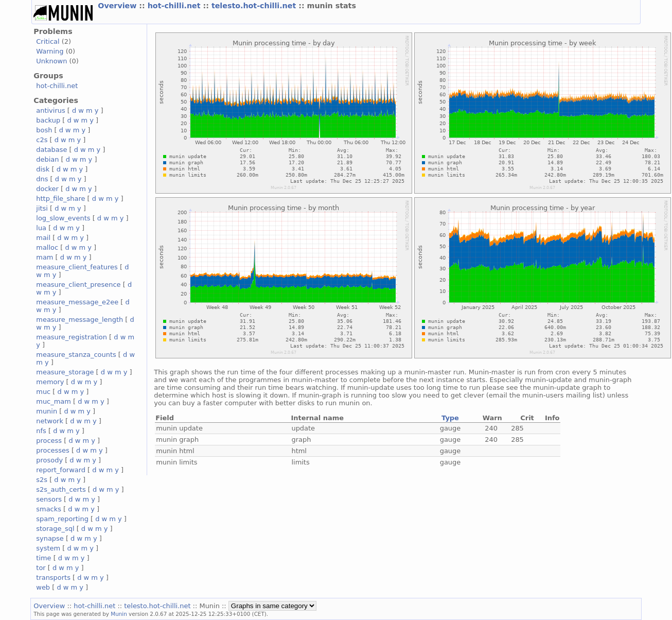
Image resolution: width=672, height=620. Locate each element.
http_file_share (60, 199)
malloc (47, 247)
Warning (50, 51)
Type (450, 418)
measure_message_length (79, 320)
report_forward (61, 470)
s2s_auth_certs (61, 489)
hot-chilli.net (175, 6)
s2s (42, 480)
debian (47, 159)
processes (53, 450)
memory (50, 382)
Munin (119, 614)
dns (42, 179)
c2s (42, 140)
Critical (48, 41)
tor (41, 568)
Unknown (51, 61)
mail (43, 238)
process (49, 441)
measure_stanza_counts (76, 355)
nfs (41, 431)
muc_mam (54, 401)
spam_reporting (62, 519)
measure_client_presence (78, 285)
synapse (50, 538)
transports (53, 578)
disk (43, 169)
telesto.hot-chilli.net (255, 6)
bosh (44, 130)
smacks (49, 509)
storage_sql (55, 529)
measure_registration (72, 337)
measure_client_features (77, 267)
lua (41, 228)
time (43, 558)
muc (43, 392)
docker (47, 189)
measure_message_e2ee (77, 302)
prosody (49, 460)
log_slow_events (63, 218)
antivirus (50, 110)
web (43, 587)
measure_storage (65, 372)
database (51, 150)
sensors (49, 499)
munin (47, 411)
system (48, 548)
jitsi (42, 208)
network (50, 421)
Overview (118, 6)
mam (45, 257)
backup (48, 120)
